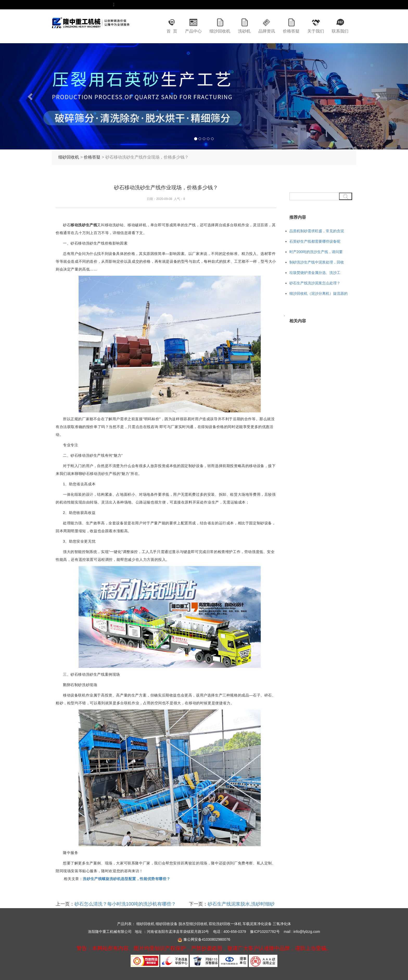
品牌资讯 (267, 31)
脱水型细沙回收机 (193, 924)
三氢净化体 (282, 924)
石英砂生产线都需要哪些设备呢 (315, 241)
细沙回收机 (220, 31)
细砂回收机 (69, 157)
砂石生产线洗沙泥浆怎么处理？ (315, 283)
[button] (31, 96)
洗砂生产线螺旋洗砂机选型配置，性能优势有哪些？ (126, 879)
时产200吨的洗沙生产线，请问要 (316, 252)
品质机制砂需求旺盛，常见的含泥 (317, 231)
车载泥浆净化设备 (257, 924)
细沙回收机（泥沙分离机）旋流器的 (318, 293)
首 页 (172, 31)
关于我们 (316, 31)
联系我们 (340, 31)
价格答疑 (291, 31)
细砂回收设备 (167, 924)
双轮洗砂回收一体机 (225, 924)
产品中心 (193, 31)
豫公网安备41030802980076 (207, 939)
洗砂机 (244, 31)
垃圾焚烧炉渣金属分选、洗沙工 (315, 273)
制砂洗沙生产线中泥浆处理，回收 (317, 262)
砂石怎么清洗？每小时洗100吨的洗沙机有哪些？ (125, 904)
